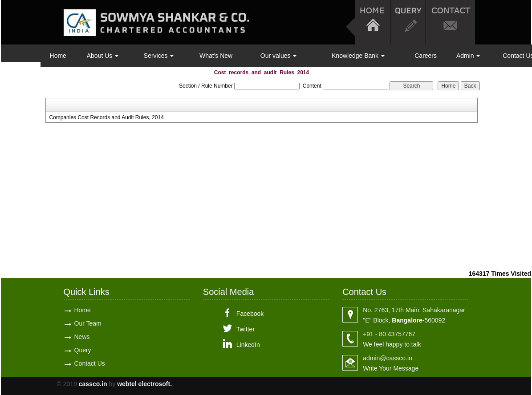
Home (58, 56)
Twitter (246, 329)
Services (159, 56)
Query (83, 350)
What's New (216, 56)
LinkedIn (248, 345)
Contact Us (90, 363)
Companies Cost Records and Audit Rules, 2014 (106, 117)
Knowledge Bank (358, 56)
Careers (426, 56)
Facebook (250, 314)
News (82, 337)
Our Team (88, 323)
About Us (103, 56)
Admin (468, 56)
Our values (279, 56)
